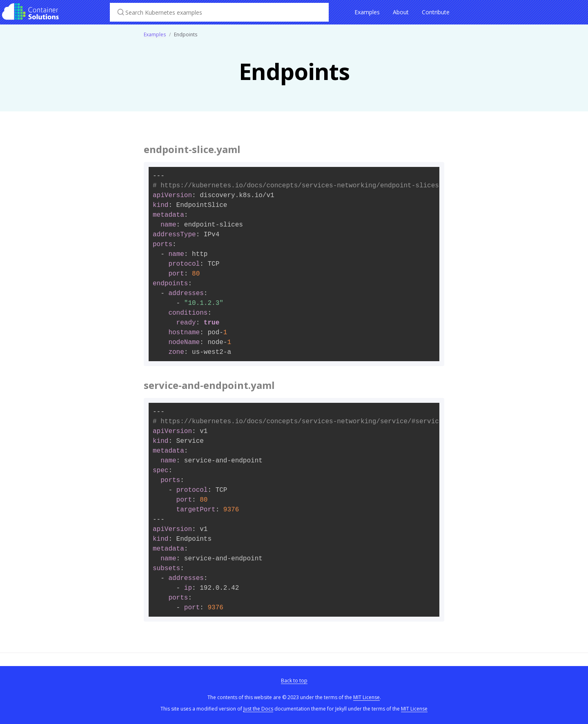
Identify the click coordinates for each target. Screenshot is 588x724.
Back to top (294, 681)
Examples (367, 12)
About (401, 12)
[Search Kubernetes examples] (219, 12)
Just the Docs (258, 709)
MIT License (366, 697)
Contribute (436, 12)
